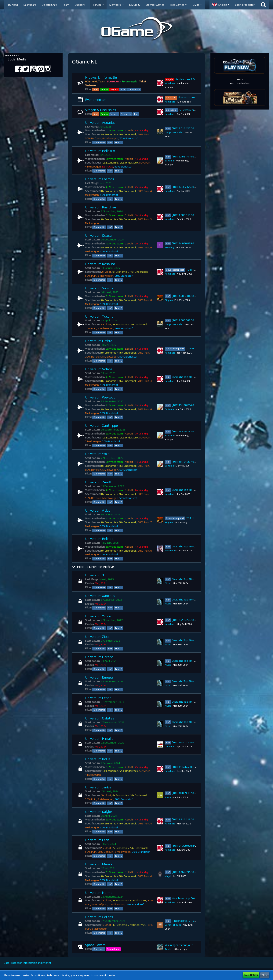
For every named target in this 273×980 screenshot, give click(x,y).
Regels (114, 89)
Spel (96, 89)
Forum (104, 89)
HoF (110, 142)
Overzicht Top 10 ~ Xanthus (188, 600)
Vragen (114, 114)
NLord (168, 583)
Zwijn (168, 797)
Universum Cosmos (100, 179)
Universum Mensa (99, 864)
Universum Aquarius (100, 122)
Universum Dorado (99, 657)
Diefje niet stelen (174, 132)
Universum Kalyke (98, 812)
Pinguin (169, 300)
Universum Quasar (99, 235)
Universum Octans (99, 917)
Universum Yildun (98, 616)
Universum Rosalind (100, 264)
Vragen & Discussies (101, 110)
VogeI (168, 876)
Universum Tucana (99, 316)
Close (265, 975)
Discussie (126, 114)
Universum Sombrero (101, 288)
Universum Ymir (97, 454)
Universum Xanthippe (102, 425)
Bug (136, 114)
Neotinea (170, 551)
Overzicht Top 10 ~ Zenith (187, 490)
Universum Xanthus (100, 596)
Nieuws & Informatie (101, 77)
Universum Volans (99, 369)
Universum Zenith (99, 482)
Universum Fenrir (98, 698)
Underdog (170, 747)
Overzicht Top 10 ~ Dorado (187, 661)
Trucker (169, 949)
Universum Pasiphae (101, 207)
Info (123, 89)
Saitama (169, 161)
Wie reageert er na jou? (179, 945)
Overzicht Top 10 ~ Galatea (188, 722)
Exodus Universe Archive (95, 567)
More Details (251, 975)
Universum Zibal (97, 637)
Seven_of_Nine (173, 925)
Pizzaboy (170, 247)
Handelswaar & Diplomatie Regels (195, 79)
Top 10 (118, 142)
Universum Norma (99, 893)
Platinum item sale (189, 97)
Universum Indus (98, 759)
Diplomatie (99, 142)
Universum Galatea (100, 718)
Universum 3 (95, 575)
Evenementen (96, 100)
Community (134, 89)
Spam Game (113, 949)
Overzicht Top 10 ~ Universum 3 (191, 579)
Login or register (245, 5)
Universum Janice (98, 787)
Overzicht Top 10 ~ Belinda (187, 546)
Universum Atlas (98, 510)
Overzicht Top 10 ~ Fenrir (187, 702)
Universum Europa (99, 677)
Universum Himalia (99, 739)
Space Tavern (95, 945)
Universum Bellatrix (100, 151)
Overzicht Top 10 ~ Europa (187, 681)
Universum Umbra (99, 341)
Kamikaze (170, 83)
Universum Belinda (99, 539)
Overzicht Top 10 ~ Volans (187, 377)
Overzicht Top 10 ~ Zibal (186, 640)
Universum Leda (97, 840)
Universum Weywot (100, 397)
